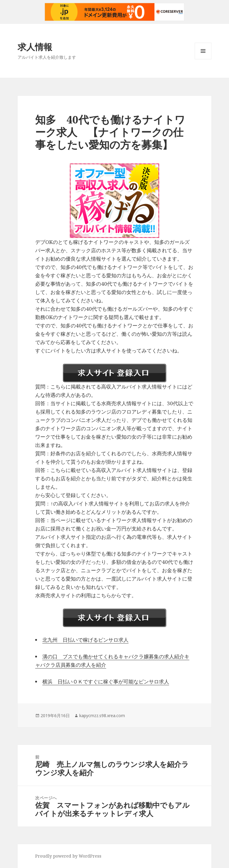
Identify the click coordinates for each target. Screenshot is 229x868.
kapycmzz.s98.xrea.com (102, 715)
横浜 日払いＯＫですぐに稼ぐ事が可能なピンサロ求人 (106, 681)
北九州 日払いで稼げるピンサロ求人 (85, 640)
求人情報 (35, 47)
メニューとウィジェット (203, 59)
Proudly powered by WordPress (68, 856)
